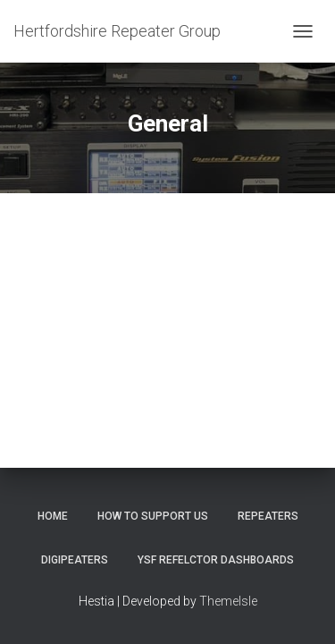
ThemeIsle (228, 601)
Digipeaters (75, 560)
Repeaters (268, 516)
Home (53, 516)
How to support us (153, 516)
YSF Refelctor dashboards (216, 560)
